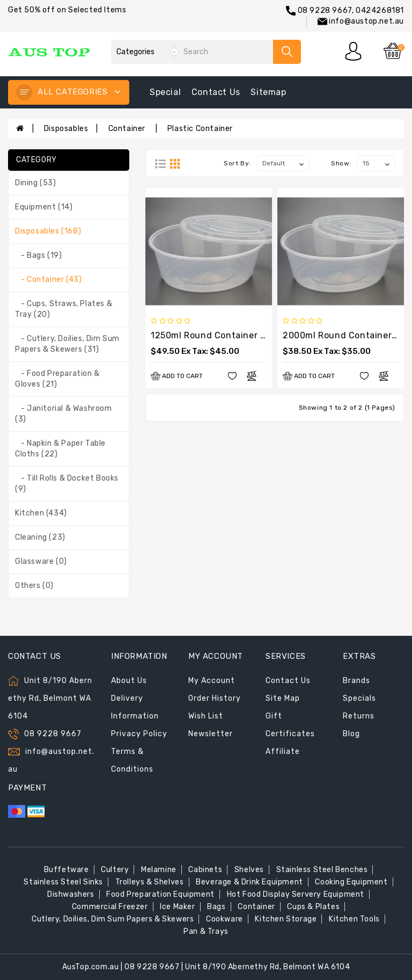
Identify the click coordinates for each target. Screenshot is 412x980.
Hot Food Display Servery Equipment (296, 894)
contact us (216, 92)
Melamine (159, 870)
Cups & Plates (313, 907)
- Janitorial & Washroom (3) (64, 414)
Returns (359, 716)
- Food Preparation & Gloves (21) (57, 379)
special (165, 92)
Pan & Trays (206, 931)
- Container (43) (48, 280)
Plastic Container (200, 129)
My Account (212, 681)
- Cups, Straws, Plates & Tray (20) (64, 309)
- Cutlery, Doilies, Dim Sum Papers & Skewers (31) (67, 344)
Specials (359, 698)
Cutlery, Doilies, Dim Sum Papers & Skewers (113, 919)
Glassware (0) (41, 561)
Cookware (225, 919)
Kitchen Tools (354, 919)
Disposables (66, 129)
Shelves (249, 870)
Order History (215, 698)
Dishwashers (71, 894)
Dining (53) (36, 183)
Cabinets (205, 870)
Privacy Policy (139, 734)
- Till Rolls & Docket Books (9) (67, 484)
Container (128, 129)
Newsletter (211, 734)
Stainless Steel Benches (322, 870)
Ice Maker (177, 907)
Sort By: (237, 163)
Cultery (115, 870)
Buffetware (67, 870)
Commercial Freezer (110, 907)
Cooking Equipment (351, 882)
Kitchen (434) (41, 513)
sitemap (268, 92)
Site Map (283, 698)
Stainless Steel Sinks (63, 882)
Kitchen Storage (286, 919)
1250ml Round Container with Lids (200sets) (247, 335)
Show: (341, 163)
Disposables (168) (48, 231)
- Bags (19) (38, 255)
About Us (129, 681)
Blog (351, 734)
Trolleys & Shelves (150, 882)
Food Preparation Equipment (160, 894)
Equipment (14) (44, 207)
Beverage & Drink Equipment (249, 882)
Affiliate (283, 752)
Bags (216, 907)
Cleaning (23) (40, 537)
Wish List (206, 716)
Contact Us (288, 681)
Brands (356, 681)
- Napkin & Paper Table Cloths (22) (60, 449)
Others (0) (34, 586)
